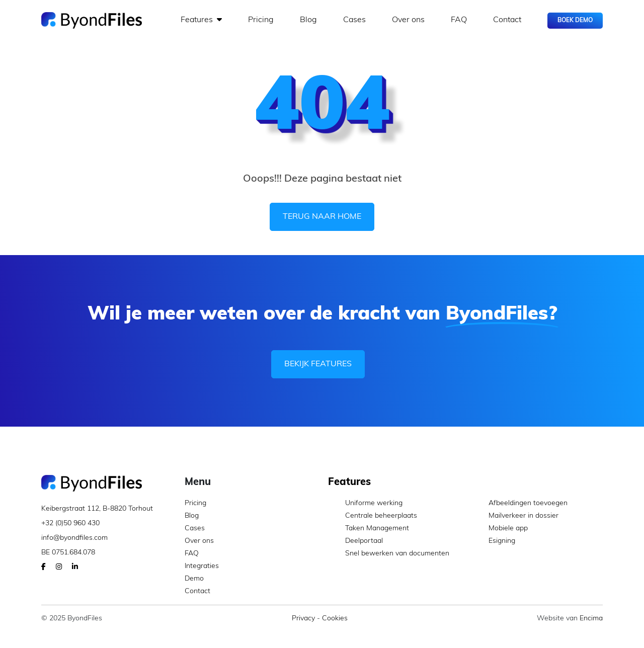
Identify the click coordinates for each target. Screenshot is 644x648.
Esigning (493, 541)
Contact (507, 20)
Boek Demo (575, 21)
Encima (591, 619)
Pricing (261, 20)
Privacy (303, 619)
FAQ (459, 20)
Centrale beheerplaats (373, 516)
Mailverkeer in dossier (515, 516)
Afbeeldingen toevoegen (519, 503)
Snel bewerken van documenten (389, 554)
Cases (354, 20)
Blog (308, 20)
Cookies (335, 619)
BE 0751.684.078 (68, 553)
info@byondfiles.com (74, 538)
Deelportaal (355, 541)
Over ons (408, 20)
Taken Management (369, 529)
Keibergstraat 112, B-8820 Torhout (97, 509)
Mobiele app (500, 529)
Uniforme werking (365, 503)
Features (201, 20)
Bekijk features (318, 364)
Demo (194, 579)
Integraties (202, 566)
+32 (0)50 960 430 (70, 523)
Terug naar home (322, 217)
